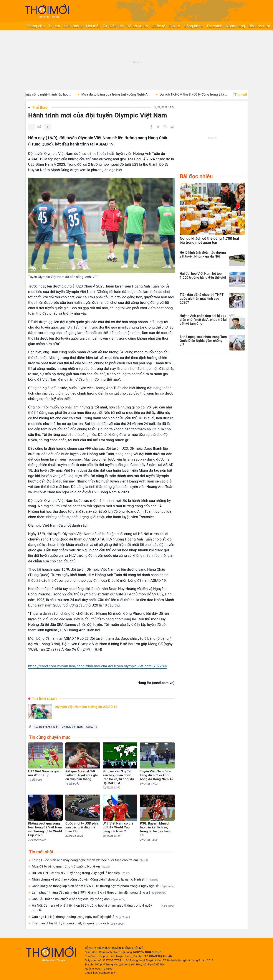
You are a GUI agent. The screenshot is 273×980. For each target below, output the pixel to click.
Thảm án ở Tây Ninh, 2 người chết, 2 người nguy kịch (78, 923)
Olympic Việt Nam (72, 727)
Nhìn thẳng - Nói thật (81, 26)
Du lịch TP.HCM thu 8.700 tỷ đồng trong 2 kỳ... (203, 94)
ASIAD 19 (92, 727)
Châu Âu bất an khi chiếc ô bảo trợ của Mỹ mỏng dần (79, 899)
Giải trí (175, 26)
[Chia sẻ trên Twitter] (158, 127)
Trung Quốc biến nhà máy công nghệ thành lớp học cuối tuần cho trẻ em (90, 860)
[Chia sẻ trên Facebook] (151, 127)
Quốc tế (158, 26)
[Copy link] (165, 127)
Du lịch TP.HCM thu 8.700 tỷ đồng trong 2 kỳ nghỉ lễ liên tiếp (81, 873)
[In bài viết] (172, 127)
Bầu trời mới (259, 26)
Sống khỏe (193, 26)
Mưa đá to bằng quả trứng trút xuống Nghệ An (125, 94)
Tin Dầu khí (113, 26)
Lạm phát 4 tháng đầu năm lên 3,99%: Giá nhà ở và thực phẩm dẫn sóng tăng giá (99, 893)
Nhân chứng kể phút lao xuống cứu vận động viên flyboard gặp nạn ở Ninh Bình (95, 880)
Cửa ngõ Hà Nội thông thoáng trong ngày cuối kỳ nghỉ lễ (81, 917)
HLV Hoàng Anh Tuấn (46, 727)
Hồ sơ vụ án (137, 26)
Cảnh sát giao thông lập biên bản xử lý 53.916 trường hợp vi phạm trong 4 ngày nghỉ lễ (103, 886)
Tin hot (54, 26)
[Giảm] (32, 127)
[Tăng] (47, 127)
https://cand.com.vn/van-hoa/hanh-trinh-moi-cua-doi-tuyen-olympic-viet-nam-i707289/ (98, 666)
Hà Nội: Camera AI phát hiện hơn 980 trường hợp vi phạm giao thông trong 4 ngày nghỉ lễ (103, 908)
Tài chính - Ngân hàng (226, 26)
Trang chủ (36, 26)
